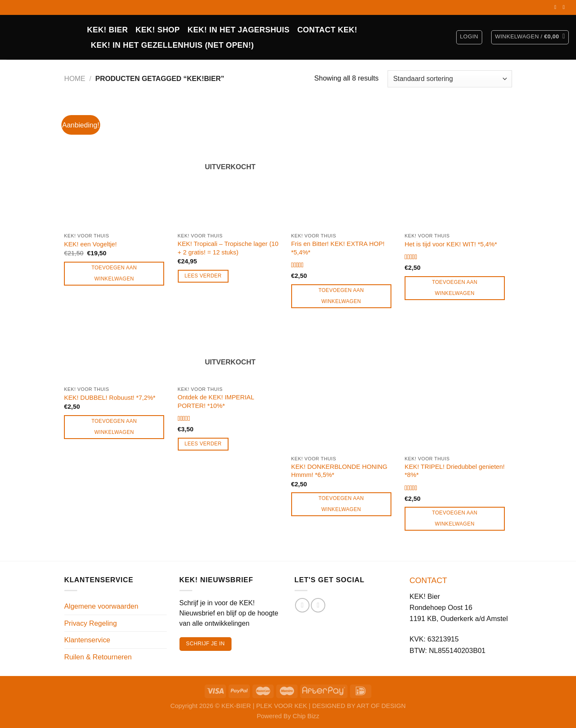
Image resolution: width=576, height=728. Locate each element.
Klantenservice (87, 640)
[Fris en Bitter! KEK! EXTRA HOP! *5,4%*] (344, 165)
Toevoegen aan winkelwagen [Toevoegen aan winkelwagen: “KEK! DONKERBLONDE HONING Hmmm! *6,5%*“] (341, 504)
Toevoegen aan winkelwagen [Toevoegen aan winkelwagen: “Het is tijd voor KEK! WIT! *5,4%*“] (455, 288)
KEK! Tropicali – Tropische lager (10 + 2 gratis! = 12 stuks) (228, 248)
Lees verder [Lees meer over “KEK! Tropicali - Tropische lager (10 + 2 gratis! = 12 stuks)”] (203, 276)
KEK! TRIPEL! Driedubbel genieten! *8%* (455, 471)
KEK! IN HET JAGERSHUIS (239, 30)
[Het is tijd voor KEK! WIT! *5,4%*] (457, 165)
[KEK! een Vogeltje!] (117, 165)
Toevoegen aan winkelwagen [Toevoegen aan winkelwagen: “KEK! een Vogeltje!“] (114, 273)
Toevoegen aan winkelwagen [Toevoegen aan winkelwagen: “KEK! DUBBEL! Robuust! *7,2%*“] (114, 427)
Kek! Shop (158, 30)
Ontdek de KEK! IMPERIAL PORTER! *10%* (216, 401)
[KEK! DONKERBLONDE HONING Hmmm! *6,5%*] (344, 388)
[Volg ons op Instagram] (565, 7)
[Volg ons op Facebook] (557, 7)
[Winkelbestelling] (450, 79)
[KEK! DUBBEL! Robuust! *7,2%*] (117, 354)
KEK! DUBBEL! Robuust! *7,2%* (110, 398)
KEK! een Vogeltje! (90, 244)
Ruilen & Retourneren (98, 657)
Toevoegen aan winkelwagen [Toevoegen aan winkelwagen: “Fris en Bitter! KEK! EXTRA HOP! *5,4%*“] (341, 296)
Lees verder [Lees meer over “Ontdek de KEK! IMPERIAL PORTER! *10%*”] (203, 444)
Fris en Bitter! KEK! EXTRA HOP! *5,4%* (338, 248)
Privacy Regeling (91, 623)
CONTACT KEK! (327, 30)
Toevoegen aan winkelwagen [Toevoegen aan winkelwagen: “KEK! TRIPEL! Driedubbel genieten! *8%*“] (455, 518)
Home (75, 78)
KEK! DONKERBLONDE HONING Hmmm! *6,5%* (339, 471)
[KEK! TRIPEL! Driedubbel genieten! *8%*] (457, 388)
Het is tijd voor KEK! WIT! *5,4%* (451, 244)
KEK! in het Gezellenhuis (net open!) (172, 45)
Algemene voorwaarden (101, 606)
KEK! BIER (107, 30)
